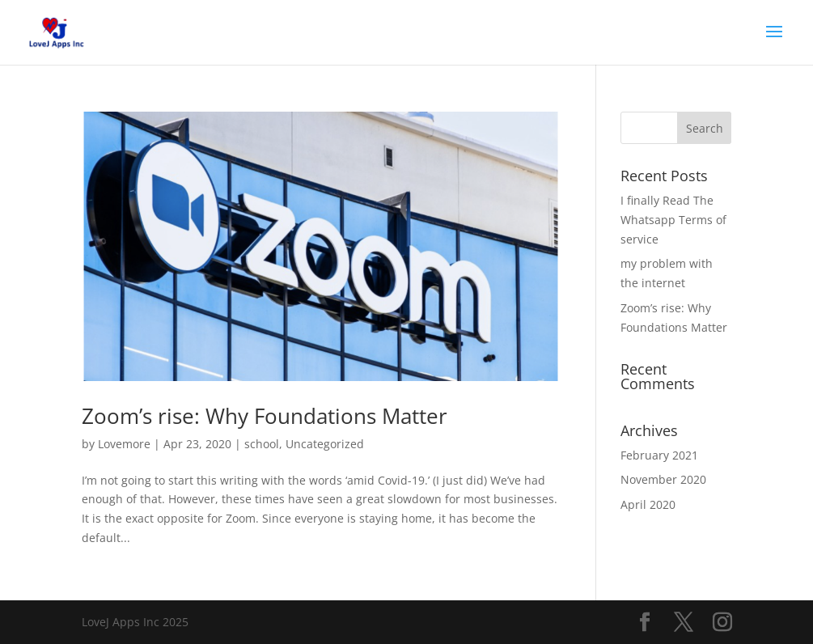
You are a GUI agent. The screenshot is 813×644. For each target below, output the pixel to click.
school (262, 444)
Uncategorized (325, 444)
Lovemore (124, 444)
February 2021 (659, 455)
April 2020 (648, 504)
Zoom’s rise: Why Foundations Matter (265, 416)
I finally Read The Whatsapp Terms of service (673, 220)
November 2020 (663, 479)
